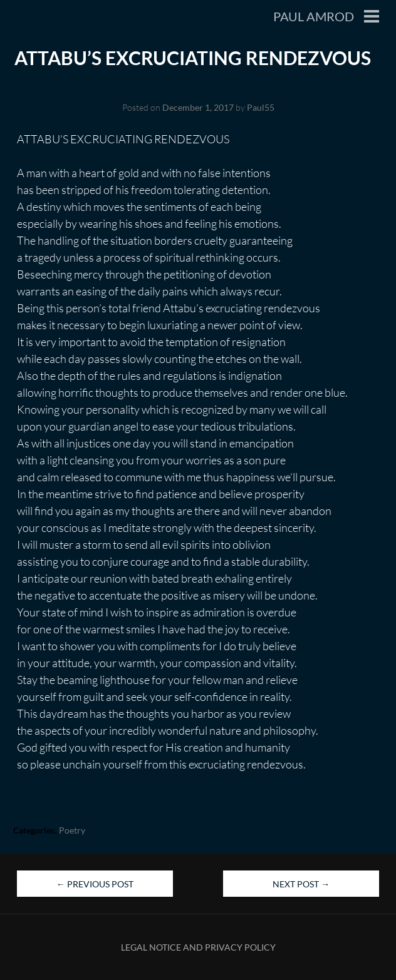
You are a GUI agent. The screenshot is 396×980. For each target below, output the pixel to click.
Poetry (72, 830)
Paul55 (261, 107)
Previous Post (95, 884)
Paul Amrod (314, 16)
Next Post (301, 884)
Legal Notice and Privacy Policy (198, 947)
